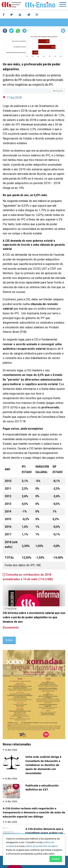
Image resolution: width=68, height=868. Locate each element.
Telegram (24, 31)
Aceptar (56, 859)
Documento (11, 627)
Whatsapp (18, 31)
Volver (9, 640)
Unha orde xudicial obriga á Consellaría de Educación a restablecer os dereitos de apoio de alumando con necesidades (43, 765)
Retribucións (58, 91)
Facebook (5, 31)
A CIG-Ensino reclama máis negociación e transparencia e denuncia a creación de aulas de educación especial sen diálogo (34, 813)
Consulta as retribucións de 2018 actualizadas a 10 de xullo (28, 577)
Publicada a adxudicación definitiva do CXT (42, 788)
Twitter (11, 31)
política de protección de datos (41, 846)
